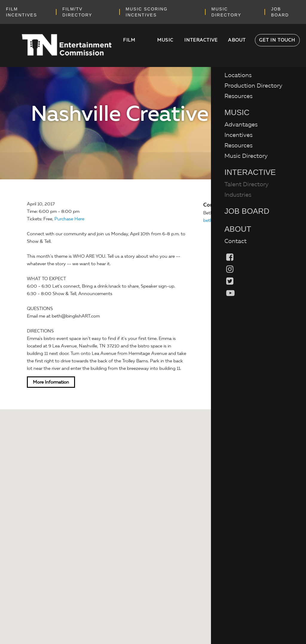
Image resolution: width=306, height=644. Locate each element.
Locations (238, 75)
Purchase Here (69, 219)
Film (129, 40)
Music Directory (246, 156)
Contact (235, 241)
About (237, 40)
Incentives (238, 135)
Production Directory (253, 86)
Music (165, 40)
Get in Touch (277, 40)
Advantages (241, 124)
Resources (238, 96)
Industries (238, 195)
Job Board (247, 211)
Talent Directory (247, 184)
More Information (51, 382)
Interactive (201, 40)
